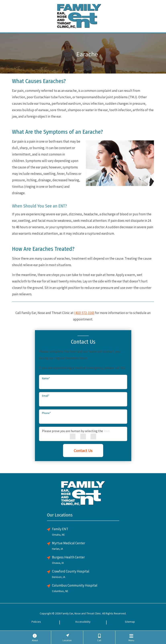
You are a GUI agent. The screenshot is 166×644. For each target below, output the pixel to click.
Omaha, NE (58, 535)
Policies (36, 622)
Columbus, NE (60, 591)
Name (46, 378)
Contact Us (83, 451)
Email (46, 396)
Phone (46, 413)
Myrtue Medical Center (69, 543)
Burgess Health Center (68, 557)
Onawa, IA (58, 563)
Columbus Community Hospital (75, 585)
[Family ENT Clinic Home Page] (79, 16)
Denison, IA (59, 577)
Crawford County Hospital (71, 571)
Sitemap (130, 622)
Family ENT (60, 529)
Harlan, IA (58, 549)
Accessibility (83, 622)
